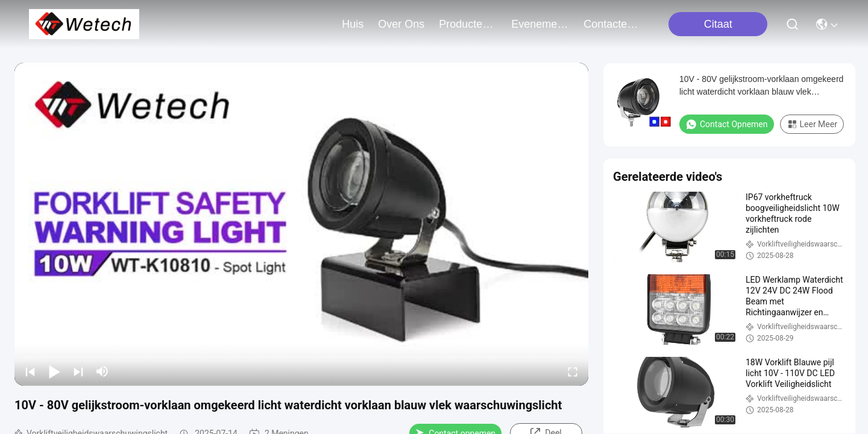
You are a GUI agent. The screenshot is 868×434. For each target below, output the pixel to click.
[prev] (30, 371)
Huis (353, 24)
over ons (401, 24)
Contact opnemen (727, 124)
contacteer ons (612, 24)
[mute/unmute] (102, 371)
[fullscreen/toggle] (573, 371)
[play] (301, 224)
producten (468, 24)
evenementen (540, 24)
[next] (78, 371)
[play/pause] (54, 371)
